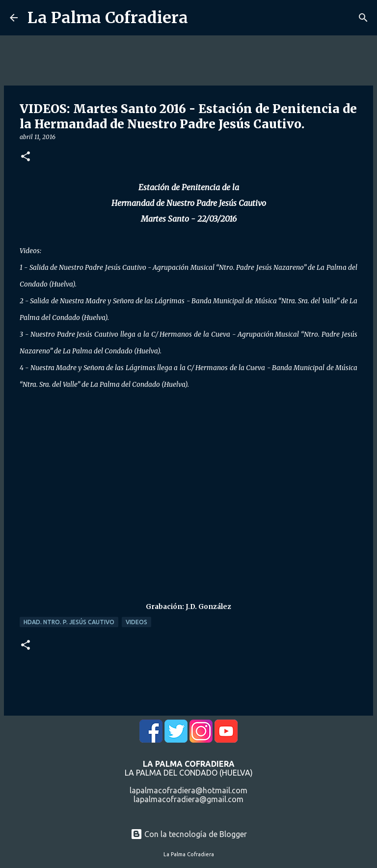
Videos (136, 622)
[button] (26, 157)
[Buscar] (363, 18)
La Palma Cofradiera (108, 18)
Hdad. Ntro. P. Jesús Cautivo (69, 622)
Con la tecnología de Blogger (189, 834)
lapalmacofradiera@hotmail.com (188, 790)
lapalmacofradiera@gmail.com (188, 799)
